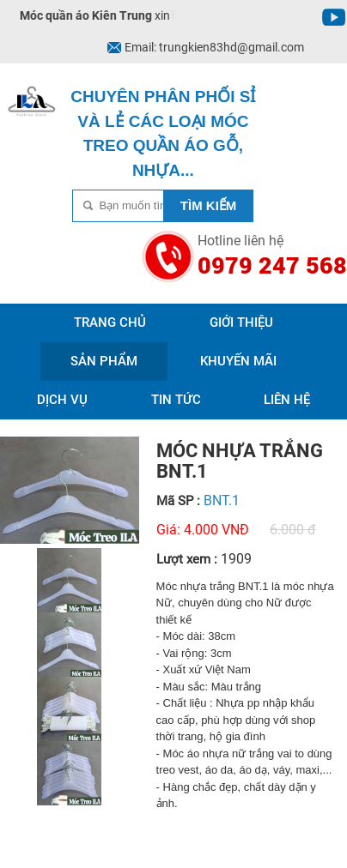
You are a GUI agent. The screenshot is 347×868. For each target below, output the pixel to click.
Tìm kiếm (209, 205)
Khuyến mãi (238, 361)
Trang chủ (110, 322)
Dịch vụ (62, 400)
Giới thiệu (241, 322)
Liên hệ (287, 400)
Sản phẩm (104, 361)
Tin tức (176, 400)
